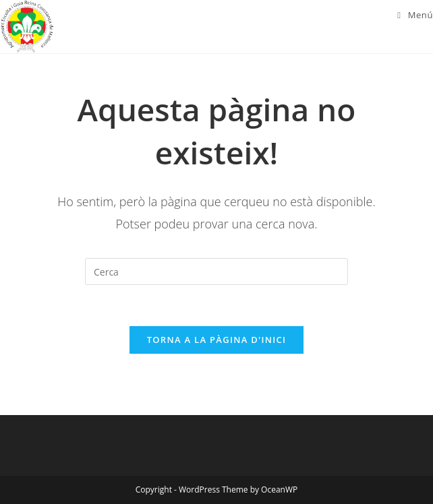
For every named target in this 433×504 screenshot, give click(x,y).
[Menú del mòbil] (415, 15)
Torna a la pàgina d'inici (217, 340)
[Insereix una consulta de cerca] (216, 272)
